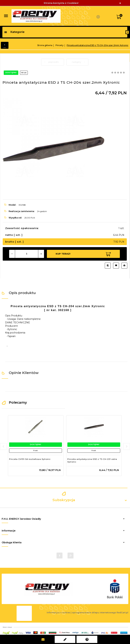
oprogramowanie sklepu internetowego (94, 613)
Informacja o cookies (58, 613)
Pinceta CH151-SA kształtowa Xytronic (30, 459)
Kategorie (14, 32)
